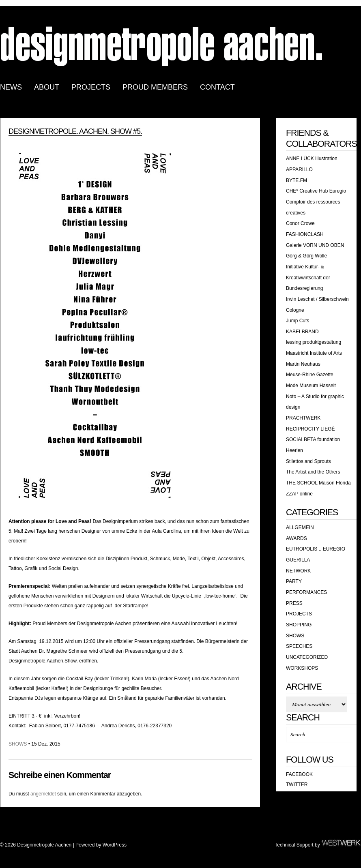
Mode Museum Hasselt (311, 386)
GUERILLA (298, 560)
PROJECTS (91, 87)
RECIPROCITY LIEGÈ (310, 429)
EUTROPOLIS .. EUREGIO (316, 549)
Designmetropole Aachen (162, 46)
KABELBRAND (302, 332)
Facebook (299, 774)
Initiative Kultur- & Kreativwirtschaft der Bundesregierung (308, 278)
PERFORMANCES (306, 592)
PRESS (294, 603)
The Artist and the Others (313, 472)
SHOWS (18, 744)
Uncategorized (307, 657)
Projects (299, 614)
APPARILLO (299, 169)
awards (297, 538)
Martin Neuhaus (303, 364)
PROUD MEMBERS (155, 87)
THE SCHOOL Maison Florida (318, 483)
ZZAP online (299, 494)
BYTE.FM (297, 180)
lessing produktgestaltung (314, 342)
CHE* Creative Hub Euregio (316, 191)
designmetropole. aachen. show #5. (75, 131)
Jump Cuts (298, 321)
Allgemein (300, 527)
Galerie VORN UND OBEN (315, 245)
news (11, 87)
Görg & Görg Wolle (306, 256)
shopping (299, 625)
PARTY (294, 581)
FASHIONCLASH (305, 234)
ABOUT (47, 87)
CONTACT (217, 87)
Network (298, 571)
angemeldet (43, 794)
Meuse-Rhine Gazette (310, 375)
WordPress (115, 845)
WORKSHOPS (302, 668)
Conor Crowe (300, 223)
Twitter (297, 784)
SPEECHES (299, 646)
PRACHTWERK (303, 418)
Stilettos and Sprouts (308, 461)
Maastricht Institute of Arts (314, 353)
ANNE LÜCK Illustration (312, 159)
